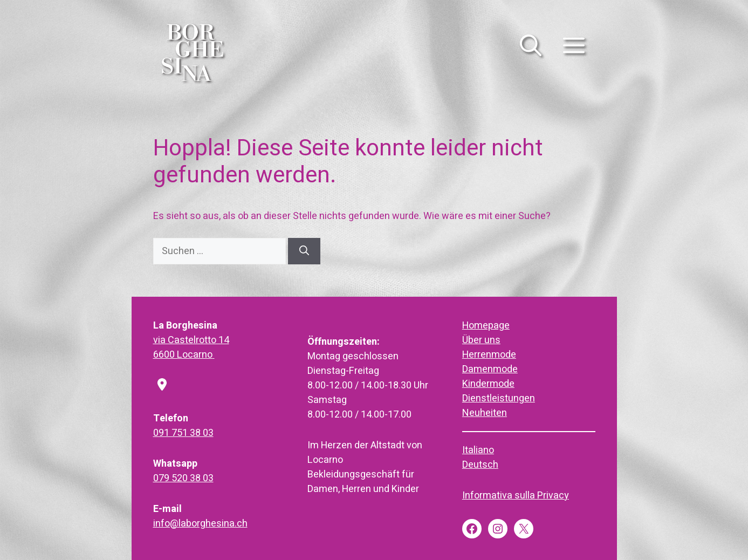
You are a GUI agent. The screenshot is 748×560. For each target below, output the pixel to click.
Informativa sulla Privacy (516, 496)
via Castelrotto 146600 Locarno (191, 347)
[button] (531, 52)
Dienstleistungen (499, 398)
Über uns (481, 340)
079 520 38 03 (183, 478)
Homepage (486, 326)
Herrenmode (489, 355)
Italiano (478, 450)
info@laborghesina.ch (200, 524)
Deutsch (480, 465)
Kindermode (488, 384)
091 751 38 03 (183, 433)
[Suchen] (304, 251)
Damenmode (490, 369)
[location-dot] (162, 386)
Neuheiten (485, 413)
